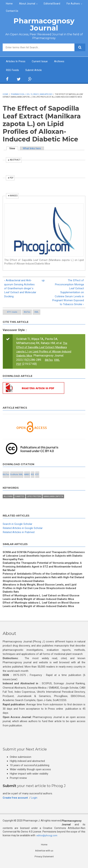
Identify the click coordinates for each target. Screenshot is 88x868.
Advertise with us (44, 855)
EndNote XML (17, 476)
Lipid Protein (34, 498)
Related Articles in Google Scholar (24, 530)
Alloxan (8, 498)
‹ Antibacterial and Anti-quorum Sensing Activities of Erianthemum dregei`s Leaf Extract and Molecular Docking (21, 289)
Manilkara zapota (53, 498)
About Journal (27, 4)
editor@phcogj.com (47, 840)
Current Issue (42, 61)
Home (9, 4)
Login (35, 802)
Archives (62, 61)
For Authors (73, 4)
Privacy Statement (44, 861)
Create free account (16, 802)
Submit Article (35, 70)
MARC (27, 476)
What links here (33, 149)
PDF (19, 366)
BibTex (27, 314)
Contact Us (12, 11)
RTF (37, 476)
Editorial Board (52, 4)
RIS (32, 476)
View (14, 149)
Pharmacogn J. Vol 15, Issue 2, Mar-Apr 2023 (32, 95)
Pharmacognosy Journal (44, 24)
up (43, 281)
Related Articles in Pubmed (20, 534)
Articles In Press (16, 61)
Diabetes (20, 498)
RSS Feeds (13, 70)
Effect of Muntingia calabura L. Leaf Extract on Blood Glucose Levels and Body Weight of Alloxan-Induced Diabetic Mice (42, 601)
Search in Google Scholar (18, 525)
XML (37, 314)
